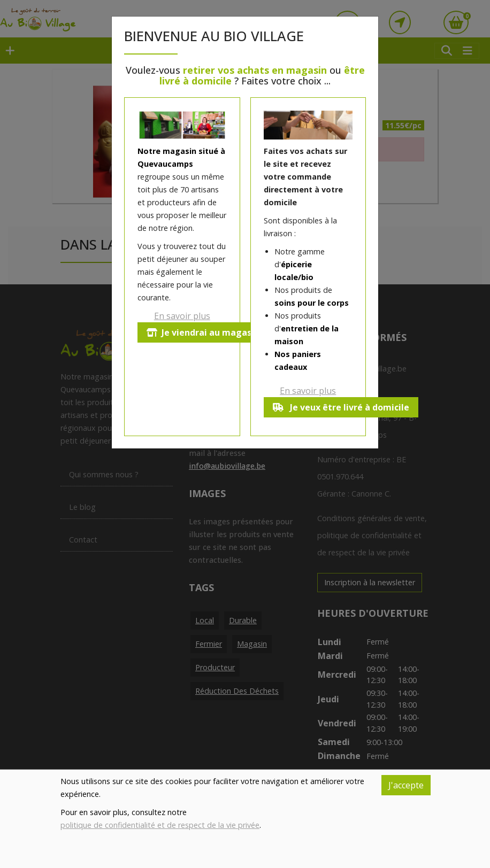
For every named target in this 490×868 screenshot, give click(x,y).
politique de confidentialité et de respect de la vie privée (160, 825)
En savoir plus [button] (182, 316)
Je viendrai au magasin (203, 332)
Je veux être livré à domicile (341, 407)
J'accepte (406, 785)
